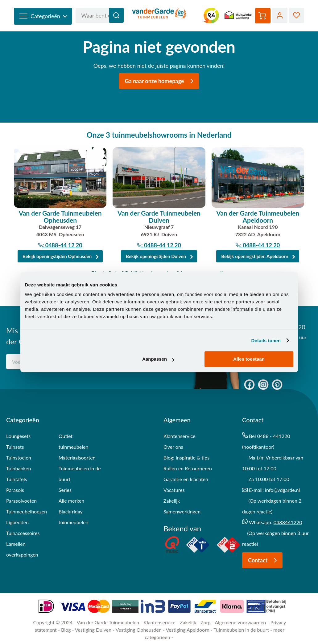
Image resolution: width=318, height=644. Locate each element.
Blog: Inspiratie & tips (186, 458)
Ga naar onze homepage (161, 81)
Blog (66, 630)
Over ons (173, 447)
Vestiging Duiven (93, 630)
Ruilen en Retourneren (188, 468)
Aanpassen (158, 359)
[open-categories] (43, 16)
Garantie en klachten (186, 479)
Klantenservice (159, 622)
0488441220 (288, 522)
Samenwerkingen (182, 511)
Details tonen (266, 340)
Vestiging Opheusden (139, 630)
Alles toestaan (249, 359)
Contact (264, 560)
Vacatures (174, 490)
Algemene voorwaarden (240, 622)
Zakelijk (172, 501)
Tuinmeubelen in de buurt (241, 630)
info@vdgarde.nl (282, 490)
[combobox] (100, 15)
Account (280, 15)
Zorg (205, 622)
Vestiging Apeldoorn (188, 630)
